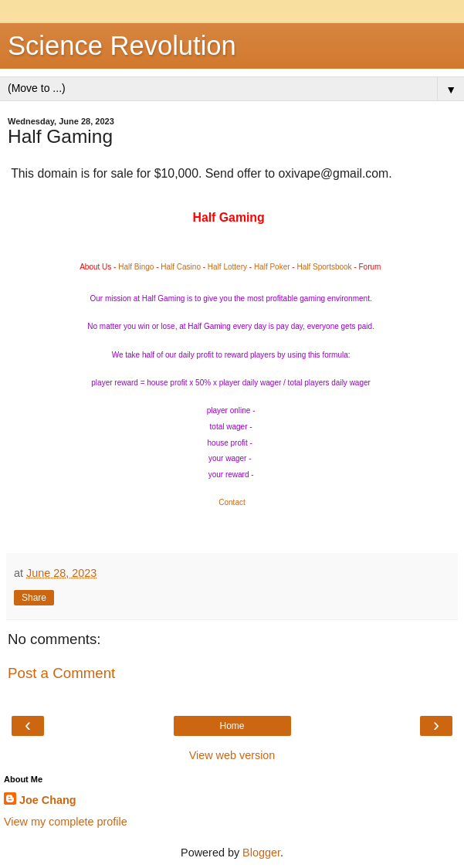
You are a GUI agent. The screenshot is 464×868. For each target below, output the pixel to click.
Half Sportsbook (324, 267)
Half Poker (272, 267)
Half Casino (181, 267)
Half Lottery (227, 267)
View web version (232, 755)
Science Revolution (122, 46)
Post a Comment (61, 673)
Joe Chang (48, 800)
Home (232, 726)
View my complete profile (66, 822)
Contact (232, 502)
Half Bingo (136, 267)
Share (34, 598)
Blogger (261, 853)
